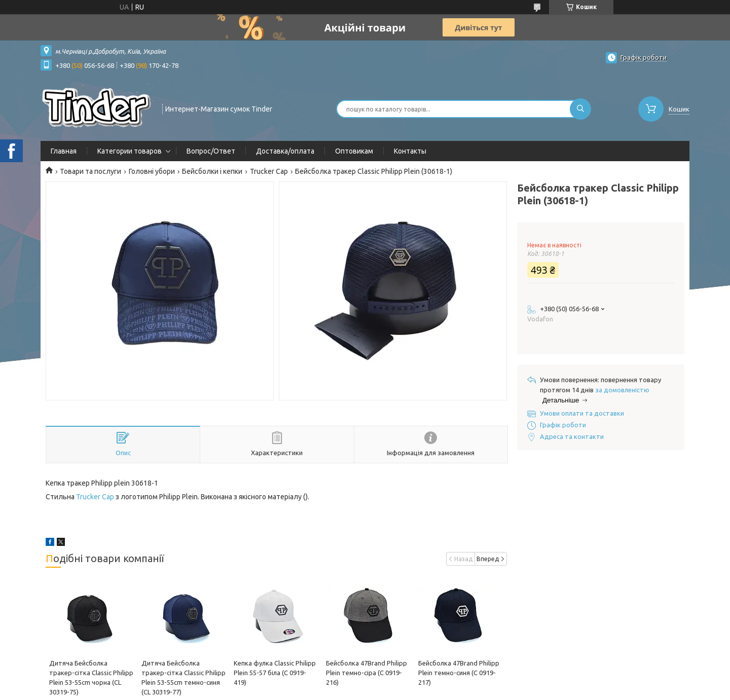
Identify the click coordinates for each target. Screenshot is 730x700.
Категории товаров (130, 151)
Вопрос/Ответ (211, 151)
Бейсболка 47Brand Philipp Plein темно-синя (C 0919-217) (459, 673)
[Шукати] (580, 109)
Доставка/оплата (285, 151)
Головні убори (152, 171)
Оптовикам (354, 151)
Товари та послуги (90, 171)
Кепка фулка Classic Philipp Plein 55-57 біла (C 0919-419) (275, 673)
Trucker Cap (269, 171)
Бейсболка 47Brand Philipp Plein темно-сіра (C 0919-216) (367, 673)
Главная (64, 151)
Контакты (410, 151)
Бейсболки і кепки (212, 171)
